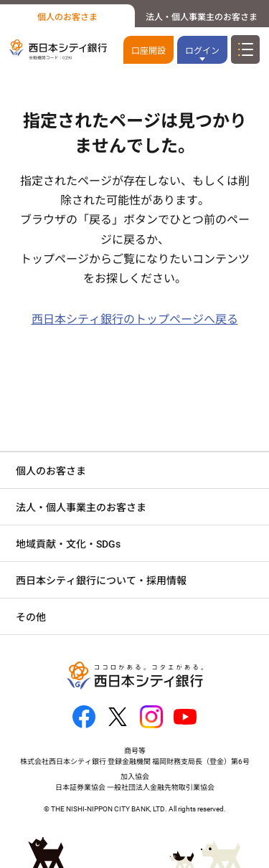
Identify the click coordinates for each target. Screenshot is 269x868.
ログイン (202, 51)
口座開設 (148, 51)
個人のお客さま (67, 17)
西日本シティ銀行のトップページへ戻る (135, 319)
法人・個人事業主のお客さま (202, 17)
